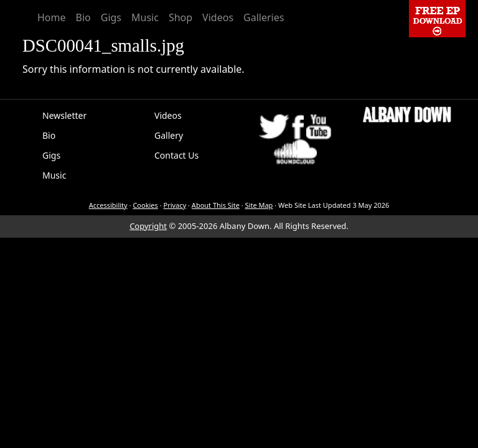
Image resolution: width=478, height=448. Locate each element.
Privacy (175, 205)
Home (52, 17)
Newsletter (64, 115)
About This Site (216, 205)
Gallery (169, 135)
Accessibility (108, 205)
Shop (180, 17)
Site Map (259, 205)
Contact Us (176, 155)
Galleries (264, 17)
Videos (218, 17)
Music (145, 17)
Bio (83, 17)
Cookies (145, 205)
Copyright (148, 226)
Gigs (111, 17)
